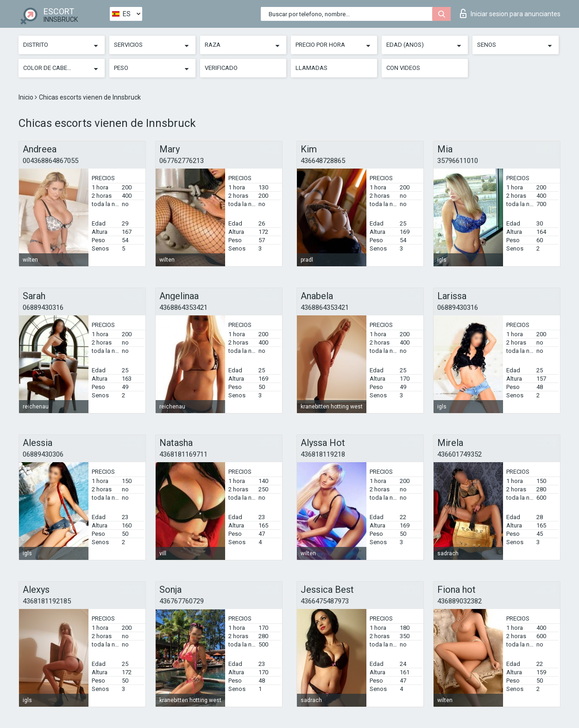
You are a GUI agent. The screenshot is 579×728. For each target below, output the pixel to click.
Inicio (27, 97)
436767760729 (182, 601)
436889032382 (459, 601)
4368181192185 (47, 601)
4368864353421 (183, 308)
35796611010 (458, 161)
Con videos (403, 68)
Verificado (221, 68)
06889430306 (43, 454)
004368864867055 (50, 161)
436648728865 (323, 161)
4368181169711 (183, 454)
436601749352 (459, 454)
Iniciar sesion (510, 13)
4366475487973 (325, 601)
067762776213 (182, 161)
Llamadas (312, 68)
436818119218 (323, 454)
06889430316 (43, 308)
